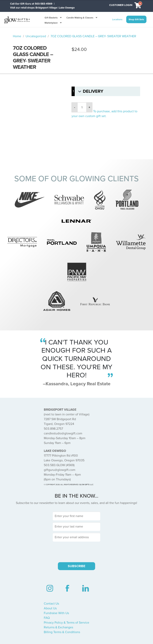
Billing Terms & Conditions (62, 632)
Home (17, 36)
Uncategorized (36, 36)
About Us (50, 608)
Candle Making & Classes (80, 18)
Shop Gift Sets (136, 19)
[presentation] (76, 551)
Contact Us (51, 604)
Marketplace (51, 23)
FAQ (47, 618)
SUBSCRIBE (76, 566)
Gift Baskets (51, 18)
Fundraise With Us (56, 613)
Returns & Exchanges (58, 627)
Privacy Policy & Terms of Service (66, 623)
